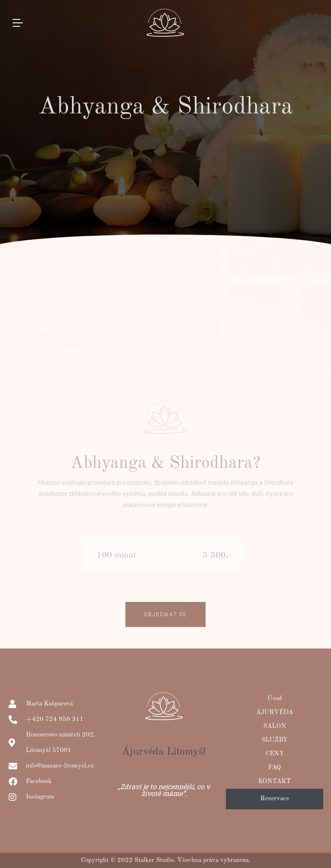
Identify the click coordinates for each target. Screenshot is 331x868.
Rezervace (275, 799)
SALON (275, 726)
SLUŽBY (275, 740)
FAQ (275, 768)
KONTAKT (275, 782)
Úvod (275, 699)
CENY (275, 754)
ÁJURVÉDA (275, 713)
